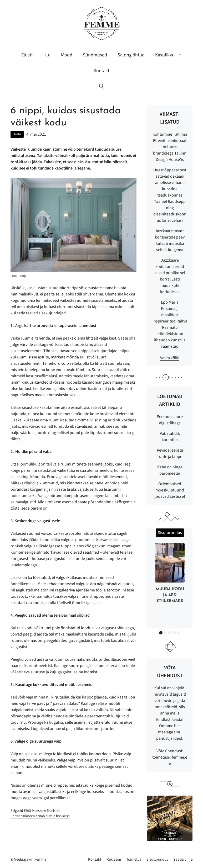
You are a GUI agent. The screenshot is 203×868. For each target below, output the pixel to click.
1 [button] (161, 633)
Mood (67, 55)
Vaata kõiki (170, 358)
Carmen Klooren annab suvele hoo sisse (40, 816)
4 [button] (174, 633)
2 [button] (165, 633)
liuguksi (56, 722)
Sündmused (95, 55)
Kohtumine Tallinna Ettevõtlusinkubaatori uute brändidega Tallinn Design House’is (170, 147)
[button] (101, 87)
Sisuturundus (157, 859)
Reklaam (114, 859)
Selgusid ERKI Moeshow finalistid (35, 811)
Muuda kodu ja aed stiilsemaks (170, 595)
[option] (170, 574)
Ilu (48, 55)
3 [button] (170, 633)
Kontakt (101, 71)
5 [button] (179, 633)
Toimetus (134, 859)
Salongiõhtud (131, 55)
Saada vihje (183, 859)
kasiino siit (98, 389)
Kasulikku (171, 55)
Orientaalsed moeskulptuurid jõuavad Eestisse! (170, 490)
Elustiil (28, 55)
